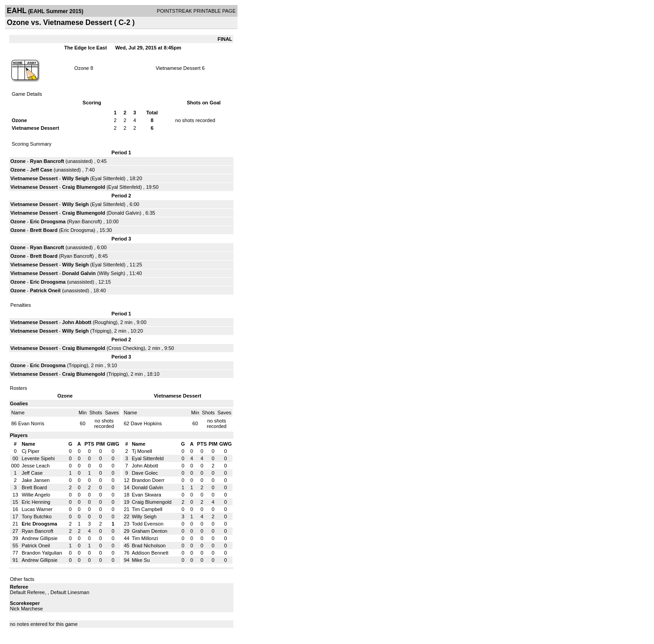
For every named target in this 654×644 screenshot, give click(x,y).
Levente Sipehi (38, 458)
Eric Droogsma (48, 221)
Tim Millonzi (145, 538)
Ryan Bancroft (47, 161)
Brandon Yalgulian (42, 553)
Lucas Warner (37, 509)
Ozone (82, 68)
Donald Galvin (124, 213)
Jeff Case (41, 170)
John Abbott (77, 322)
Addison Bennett (150, 553)
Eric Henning (36, 502)
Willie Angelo (36, 495)
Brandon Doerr (148, 480)
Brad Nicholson (149, 546)
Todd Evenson (148, 524)
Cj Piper (31, 451)
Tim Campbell (147, 509)
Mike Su (141, 560)
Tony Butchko (37, 516)
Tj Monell (142, 451)
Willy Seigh (76, 178)
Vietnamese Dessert (178, 68)
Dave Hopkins (146, 423)
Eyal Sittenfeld (108, 178)
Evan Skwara (146, 495)
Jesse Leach (36, 466)
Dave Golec (145, 473)
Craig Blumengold (84, 187)
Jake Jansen (36, 480)
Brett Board (44, 230)
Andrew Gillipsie (40, 538)
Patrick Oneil (45, 290)
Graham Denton (149, 531)
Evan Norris (31, 423)
